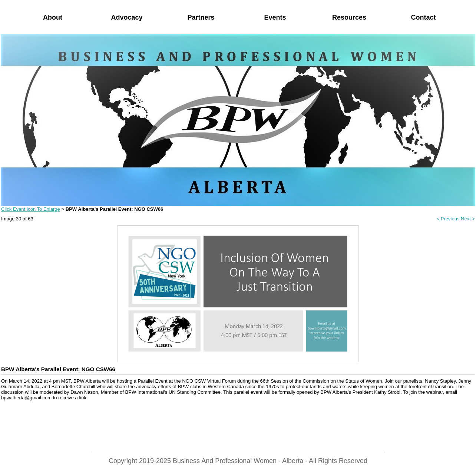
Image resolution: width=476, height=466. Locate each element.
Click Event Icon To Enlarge (31, 209)
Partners (201, 17)
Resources (349, 17)
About (53, 17)
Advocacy (127, 17)
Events (275, 17)
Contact (424, 17)
